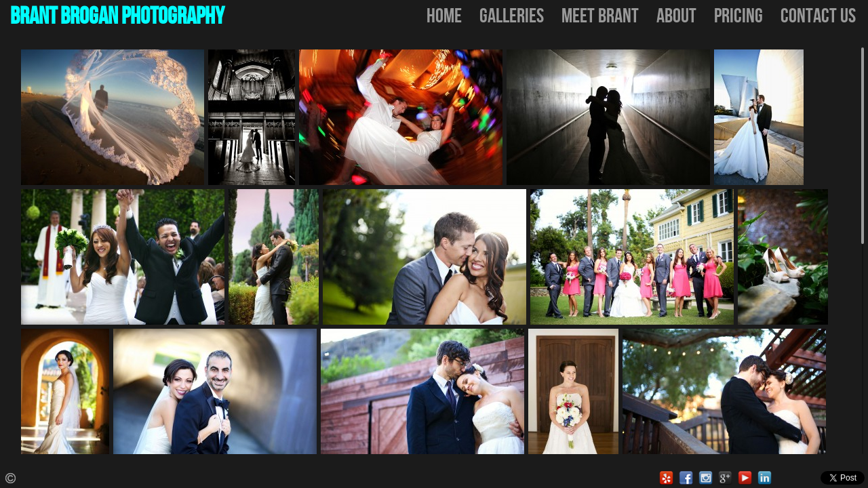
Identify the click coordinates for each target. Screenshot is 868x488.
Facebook (686, 478)
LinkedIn (765, 478)
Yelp (666, 478)
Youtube (745, 478)
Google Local (725, 478)
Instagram (706, 478)
